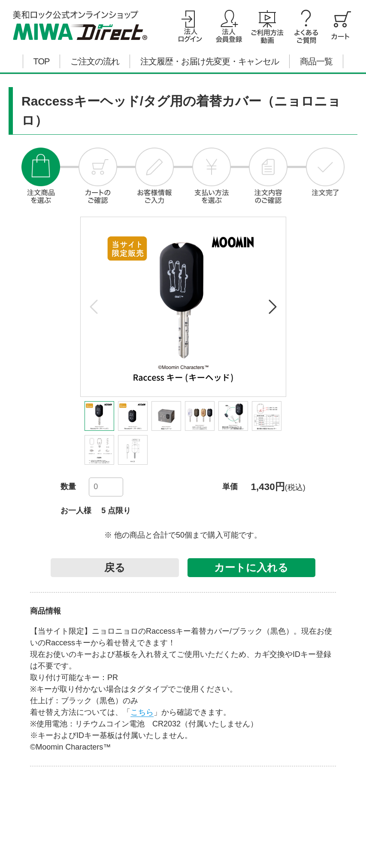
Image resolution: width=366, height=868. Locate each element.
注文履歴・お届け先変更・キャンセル (210, 61)
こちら (142, 712)
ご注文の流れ (95, 61)
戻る (115, 567)
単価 (230, 487)
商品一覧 (316, 61)
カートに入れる (251, 567)
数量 (68, 487)
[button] (272, 307)
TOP (42, 61)
